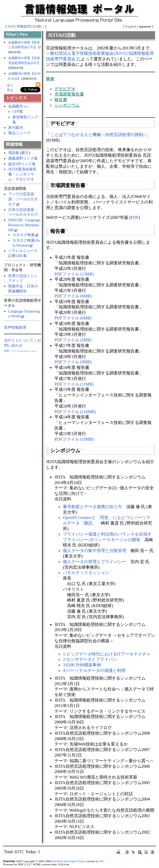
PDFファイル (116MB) (75, 412)
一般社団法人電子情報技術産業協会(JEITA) (87, 53)
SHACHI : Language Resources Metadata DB (24, 225)
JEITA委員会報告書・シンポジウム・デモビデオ (22, 174)
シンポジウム (67, 105)
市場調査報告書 (69, 94)
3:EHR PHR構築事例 (82, 665)
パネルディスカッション (86, 573)
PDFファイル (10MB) (74, 439)
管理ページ (10, 351)
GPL (101, 861)
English (131, 26)
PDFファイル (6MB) (73, 296)
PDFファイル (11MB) (74, 384)
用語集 (14, 153)
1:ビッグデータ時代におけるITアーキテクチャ (107, 654)
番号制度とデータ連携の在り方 (92, 507)
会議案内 (16, 106)
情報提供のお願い (30, 26)
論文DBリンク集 (22, 164)
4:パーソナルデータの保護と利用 (94, 670)
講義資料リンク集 (23, 158)
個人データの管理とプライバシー (95, 562)
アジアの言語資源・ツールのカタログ (23, 199)
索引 (25, 153)
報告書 (61, 100)
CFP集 (18, 111)
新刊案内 (16, 128)
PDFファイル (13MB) (74, 274)
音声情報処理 (15, 327)
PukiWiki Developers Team (68, 861)
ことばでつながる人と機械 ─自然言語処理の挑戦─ (98, 135)
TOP (11, 26)
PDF (135, 217)
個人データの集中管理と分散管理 (95, 551)
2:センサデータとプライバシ (90, 659)
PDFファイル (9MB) (73, 362)
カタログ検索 (25, 235)
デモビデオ (65, 89)
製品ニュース (19, 133)
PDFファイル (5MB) (73, 340)
